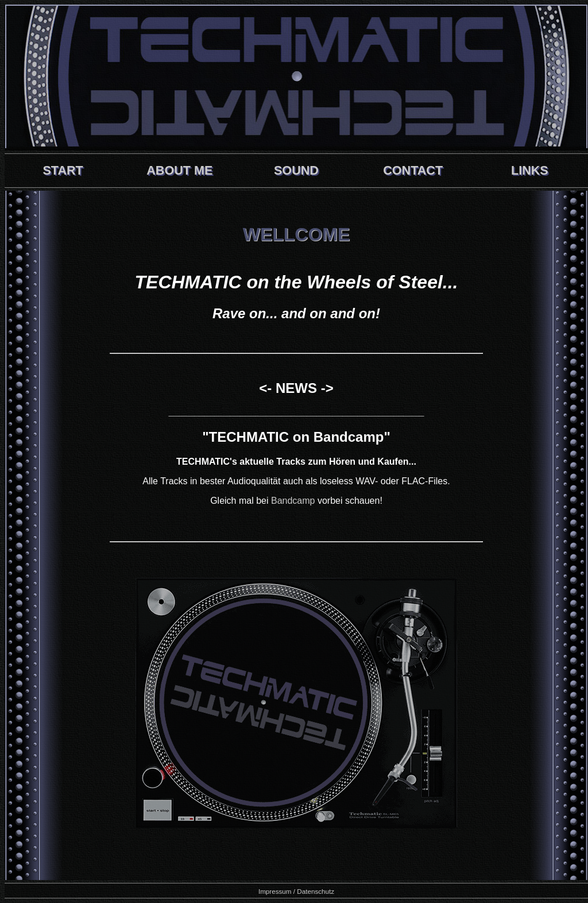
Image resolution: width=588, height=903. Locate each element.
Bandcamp (293, 501)
